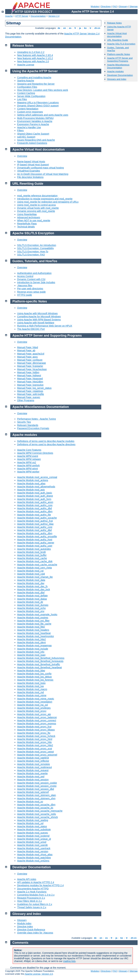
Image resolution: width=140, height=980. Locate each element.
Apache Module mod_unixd (32, 842)
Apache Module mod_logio (31, 683)
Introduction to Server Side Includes (36, 282)
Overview (22, 156)
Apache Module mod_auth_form (34, 499)
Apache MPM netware (29, 459)
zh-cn (97, 28)
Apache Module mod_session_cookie (37, 783)
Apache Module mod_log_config (34, 674)
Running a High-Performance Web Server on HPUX (45, 326)
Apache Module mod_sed (31, 776)
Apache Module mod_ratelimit (33, 758)
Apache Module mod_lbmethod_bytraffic (39, 664)
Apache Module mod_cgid (31, 574)
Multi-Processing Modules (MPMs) (35, 118)
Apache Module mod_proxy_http (34, 742)
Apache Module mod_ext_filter (33, 621)
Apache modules (115, 71)
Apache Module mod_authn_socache (37, 518)
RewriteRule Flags (27, 224)
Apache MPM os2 (27, 462)
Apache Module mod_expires (33, 618)
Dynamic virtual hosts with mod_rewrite (38, 208)
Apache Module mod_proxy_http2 (35, 745)
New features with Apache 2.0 (33, 61)
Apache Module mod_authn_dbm (35, 511)
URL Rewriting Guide (118, 40)
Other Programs (26, 400)
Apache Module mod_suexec (33, 833)
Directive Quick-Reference (31, 930)
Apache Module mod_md (31, 692)
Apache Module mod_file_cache (34, 624)
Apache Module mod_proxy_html (35, 739)
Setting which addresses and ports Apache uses (43, 115)
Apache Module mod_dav (31, 583)
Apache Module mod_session (33, 780)
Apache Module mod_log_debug (34, 677)
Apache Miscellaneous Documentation (118, 66)
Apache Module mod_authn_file (34, 515)
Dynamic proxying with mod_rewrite (36, 211)
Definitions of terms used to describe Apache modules (46, 441)
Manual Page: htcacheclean (32, 369)
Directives (106, 6)
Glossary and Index (117, 79)
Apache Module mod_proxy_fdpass (36, 730)
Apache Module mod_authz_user (35, 546)
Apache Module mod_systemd (33, 836)
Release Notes (114, 23)
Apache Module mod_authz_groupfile (37, 536)
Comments (20, 943)
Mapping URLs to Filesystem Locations (38, 103)
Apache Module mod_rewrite (32, 773)
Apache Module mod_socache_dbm (36, 805)
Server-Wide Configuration (31, 96)
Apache (9, 16)
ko (85, 28)
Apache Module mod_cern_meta (34, 568)
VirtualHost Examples (29, 171)
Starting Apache (26, 81)
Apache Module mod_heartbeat (34, 633)
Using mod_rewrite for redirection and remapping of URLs (48, 202)
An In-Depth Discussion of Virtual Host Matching (43, 174)
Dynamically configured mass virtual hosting (40, 168)
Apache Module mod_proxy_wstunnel (37, 755)
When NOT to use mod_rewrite (34, 220)
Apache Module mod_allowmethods (36, 487)
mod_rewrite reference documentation (37, 196)
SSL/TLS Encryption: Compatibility (35, 248)
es (70, 28)
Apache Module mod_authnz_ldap (35, 524)
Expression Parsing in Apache (33, 124)
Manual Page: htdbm (28, 372)
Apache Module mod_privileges (34, 708)
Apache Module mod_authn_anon (35, 502)
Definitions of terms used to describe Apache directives (46, 444)
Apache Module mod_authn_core (35, 505)
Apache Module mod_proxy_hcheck (36, 736)
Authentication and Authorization (34, 273)
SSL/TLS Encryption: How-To (33, 252)
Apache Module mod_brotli (31, 552)
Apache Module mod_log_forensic (35, 680)
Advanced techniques (29, 217)
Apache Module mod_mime (32, 695)
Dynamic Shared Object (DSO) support (38, 106)
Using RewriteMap (27, 214)
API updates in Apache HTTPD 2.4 (36, 882)
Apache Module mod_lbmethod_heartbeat (39, 667)
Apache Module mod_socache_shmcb (37, 817)
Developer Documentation (120, 75)
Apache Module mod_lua (30, 686)
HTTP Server (22, 16)
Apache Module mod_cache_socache (37, 565)
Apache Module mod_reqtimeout (34, 767)
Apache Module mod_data (31, 580)
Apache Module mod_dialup (32, 599)
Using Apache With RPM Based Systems (39, 320)
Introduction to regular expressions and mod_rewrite (45, 199)
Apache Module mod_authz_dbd (34, 530)
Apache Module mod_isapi (31, 655)
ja (80, 28)
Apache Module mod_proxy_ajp (34, 714)
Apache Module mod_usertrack (34, 848)
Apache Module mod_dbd (31, 593)
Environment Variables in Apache (35, 121)
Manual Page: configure (30, 360)
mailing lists (69, 961)
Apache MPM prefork (28, 465)
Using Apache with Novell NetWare (36, 323)
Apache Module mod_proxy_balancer (37, 717)
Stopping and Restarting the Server (36, 84)
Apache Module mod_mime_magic (36, 699)
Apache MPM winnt (28, 469)
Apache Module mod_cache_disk (35, 561)
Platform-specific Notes (119, 54)
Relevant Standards (28, 425)
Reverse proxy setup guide (31, 292)
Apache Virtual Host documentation (117, 35)
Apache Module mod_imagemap (34, 646)
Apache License (26, 65)
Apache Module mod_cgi (30, 571)
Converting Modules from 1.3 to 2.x (36, 895)
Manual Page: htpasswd (30, 379)
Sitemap (133, 6)
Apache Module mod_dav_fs (32, 586)
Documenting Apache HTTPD (33, 889)
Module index (24, 923)
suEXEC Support (26, 137)
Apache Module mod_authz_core (35, 527)
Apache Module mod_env (31, 611)
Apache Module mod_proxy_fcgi (34, 727)
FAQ (115, 6)
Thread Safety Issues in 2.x (32, 907)
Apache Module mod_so (30, 802)
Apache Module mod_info (31, 652)
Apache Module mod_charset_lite (35, 577)
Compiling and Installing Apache (34, 77)
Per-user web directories (30, 289)
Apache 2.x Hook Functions (32, 892)
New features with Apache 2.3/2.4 (35, 55)
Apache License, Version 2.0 (39, 974)
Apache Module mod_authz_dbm (35, 533)
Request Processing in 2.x (31, 898)
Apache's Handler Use (29, 127)
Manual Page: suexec (29, 397)
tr (91, 28)
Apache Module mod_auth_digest (35, 496)
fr (75, 28)
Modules (95, 6)
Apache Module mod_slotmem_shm (36, 798)
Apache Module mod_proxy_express (37, 724)
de (59, 28)
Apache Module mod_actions (33, 480)
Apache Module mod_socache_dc (35, 808)
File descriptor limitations (30, 177)
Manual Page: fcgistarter (30, 366)
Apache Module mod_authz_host (35, 540)
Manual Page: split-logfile (31, 394)
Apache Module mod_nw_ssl (32, 705)
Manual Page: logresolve (30, 385)
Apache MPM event (28, 456)
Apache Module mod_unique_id (34, 839)
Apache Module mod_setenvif (33, 792)
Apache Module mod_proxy (32, 711)
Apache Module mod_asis (31, 490)
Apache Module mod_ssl (30, 823)
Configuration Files (27, 87)
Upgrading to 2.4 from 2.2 (31, 52)
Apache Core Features (29, 450)
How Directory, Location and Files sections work (43, 90)
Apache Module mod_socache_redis (36, 814)
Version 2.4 (54, 16)
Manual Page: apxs (27, 357)
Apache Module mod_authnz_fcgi (35, 521)
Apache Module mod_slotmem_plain (36, 795)
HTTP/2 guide (25, 295)
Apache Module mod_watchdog (34, 858)
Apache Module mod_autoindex (34, 549)
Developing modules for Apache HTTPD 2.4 (40, 885)
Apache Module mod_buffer (32, 555)
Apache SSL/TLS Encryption (121, 44)
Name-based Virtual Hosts (31, 162)
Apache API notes (27, 879)
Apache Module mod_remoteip (34, 764)
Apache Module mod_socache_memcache (40, 811)
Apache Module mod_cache (32, 558)
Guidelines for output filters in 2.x (35, 904)
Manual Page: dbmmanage (32, 363)
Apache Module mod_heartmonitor (36, 636)
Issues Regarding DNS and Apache (36, 140)
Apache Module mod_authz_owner (36, 543)
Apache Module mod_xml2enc (33, 861)
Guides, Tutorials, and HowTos (35, 261)
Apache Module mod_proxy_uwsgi (35, 752)
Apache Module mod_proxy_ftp (34, 733)
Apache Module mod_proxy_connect (37, 720)
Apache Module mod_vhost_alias (35, 854)
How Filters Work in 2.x (29, 901)
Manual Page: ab (26, 350)
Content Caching (26, 93)
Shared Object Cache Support (33, 134)
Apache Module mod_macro (32, 689)
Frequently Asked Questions (32, 143)
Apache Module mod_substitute (34, 829)
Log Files (22, 99)
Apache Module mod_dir (30, 602)
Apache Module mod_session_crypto (37, 786)
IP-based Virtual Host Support (33, 165)
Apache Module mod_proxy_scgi (35, 749)
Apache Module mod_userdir (32, 845)
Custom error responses (30, 112)
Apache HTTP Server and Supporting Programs (120, 59)
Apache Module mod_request (33, 770)
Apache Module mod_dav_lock (34, 589)
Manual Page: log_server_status (34, 388)
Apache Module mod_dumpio (33, 605)
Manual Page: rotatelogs (30, 391)
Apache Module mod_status (32, 826)
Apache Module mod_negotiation (35, 702)
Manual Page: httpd (28, 347)
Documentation (38, 16)
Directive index (25, 927)
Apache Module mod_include (33, 649)
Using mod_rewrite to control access (36, 205)
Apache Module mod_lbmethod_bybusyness (41, 658)
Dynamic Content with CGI (31, 279)
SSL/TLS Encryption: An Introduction (37, 245)
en (65, 28)
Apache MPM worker (28, 472)
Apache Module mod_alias (31, 483)
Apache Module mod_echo (31, 608)
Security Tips (24, 422)
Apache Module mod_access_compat (37, 477)
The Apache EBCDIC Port (31, 329)
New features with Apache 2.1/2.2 (35, 58)
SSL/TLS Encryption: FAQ (31, 255)
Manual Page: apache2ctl (31, 354)
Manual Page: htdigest (29, 375)
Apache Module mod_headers (33, 630)
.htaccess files (25, 285)
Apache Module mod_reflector (33, 761)
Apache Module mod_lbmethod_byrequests (40, 661)
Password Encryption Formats (33, 428)
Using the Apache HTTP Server (35, 71)
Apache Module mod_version (33, 851)
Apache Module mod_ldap (31, 671)
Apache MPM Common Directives (35, 453)
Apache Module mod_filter (31, 627)
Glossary (123, 6)
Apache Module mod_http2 (31, 639)
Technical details (26, 227)
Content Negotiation (28, 109)
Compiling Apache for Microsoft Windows (39, 316)
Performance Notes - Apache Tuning (36, 419)
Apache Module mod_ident (31, 642)
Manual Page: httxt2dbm (30, 382)
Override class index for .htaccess (35, 933)
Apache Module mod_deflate (32, 596)
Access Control (25, 276)
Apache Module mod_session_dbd (36, 789)
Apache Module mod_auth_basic (35, 493)
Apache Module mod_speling (33, 820)
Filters (20, 130)
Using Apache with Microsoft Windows (37, 313)
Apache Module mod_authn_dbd (34, 508)
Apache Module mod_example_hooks (37, 614)
